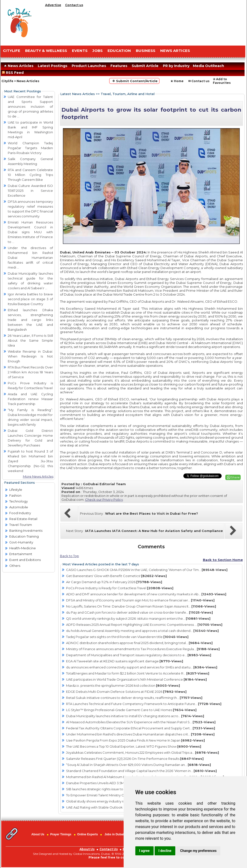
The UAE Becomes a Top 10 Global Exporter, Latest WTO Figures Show (134, 746)
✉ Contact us (199, 81)
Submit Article (145, 66)
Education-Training (24, 536)
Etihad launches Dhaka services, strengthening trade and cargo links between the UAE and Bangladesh (30, 320)
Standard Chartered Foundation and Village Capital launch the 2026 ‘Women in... (141, 771)
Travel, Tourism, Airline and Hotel (128, 94)
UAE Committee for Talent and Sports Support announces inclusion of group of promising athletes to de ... (30, 106)
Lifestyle (16, 490)
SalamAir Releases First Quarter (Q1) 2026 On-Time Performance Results (135, 759)
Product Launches (89, 66)
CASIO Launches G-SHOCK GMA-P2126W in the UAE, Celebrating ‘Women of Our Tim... (147, 570)
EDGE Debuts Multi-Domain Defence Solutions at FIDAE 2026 (126, 692)
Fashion (15, 495)
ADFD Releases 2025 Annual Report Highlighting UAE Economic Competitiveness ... (144, 625)
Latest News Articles (78, 94)
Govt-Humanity (21, 542)
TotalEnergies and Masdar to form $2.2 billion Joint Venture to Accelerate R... (138, 673)
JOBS (98, 51)
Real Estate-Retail (23, 519)
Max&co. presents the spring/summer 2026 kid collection (123, 685)
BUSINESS (146, 51)
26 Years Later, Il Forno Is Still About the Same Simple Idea (30, 340)
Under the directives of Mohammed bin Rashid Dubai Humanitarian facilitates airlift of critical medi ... (30, 258)
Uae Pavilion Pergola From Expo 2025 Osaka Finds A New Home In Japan (135, 740)
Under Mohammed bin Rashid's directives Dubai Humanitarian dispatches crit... (140, 734)
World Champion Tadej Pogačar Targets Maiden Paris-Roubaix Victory (30, 148)
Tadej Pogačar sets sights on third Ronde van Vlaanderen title (127, 637)
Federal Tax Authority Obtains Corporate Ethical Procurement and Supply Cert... (141, 728)
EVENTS (80, 51)
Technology (19, 501)
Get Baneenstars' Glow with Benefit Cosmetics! (116, 576)
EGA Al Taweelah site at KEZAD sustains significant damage (125, 661)
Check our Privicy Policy (104, 500)
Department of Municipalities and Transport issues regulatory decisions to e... (139, 655)
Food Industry (20, 513)
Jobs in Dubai (114, 834)
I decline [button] (165, 851)
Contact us (74, 5)
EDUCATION (119, 51)
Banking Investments (26, 530)
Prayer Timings (61, 834)
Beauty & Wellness (46, 51)
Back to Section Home (223, 560)
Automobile (19, 507)
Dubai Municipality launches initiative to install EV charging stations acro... (135, 716)
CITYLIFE (12, 51)
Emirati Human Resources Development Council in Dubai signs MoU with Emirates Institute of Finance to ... (30, 232)
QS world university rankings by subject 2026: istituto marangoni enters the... (138, 618)
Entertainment (21, 554)
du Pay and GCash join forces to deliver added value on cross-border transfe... (139, 612)
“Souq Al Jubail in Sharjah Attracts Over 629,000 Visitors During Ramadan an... (138, 765)
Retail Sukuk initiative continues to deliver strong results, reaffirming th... (134, 698)
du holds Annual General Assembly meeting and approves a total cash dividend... (142, 631)
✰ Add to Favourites (222, 81)
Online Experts (88, 834)
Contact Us (109, 849)
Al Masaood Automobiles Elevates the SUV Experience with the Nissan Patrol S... (141, 722)
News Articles (18, 66)
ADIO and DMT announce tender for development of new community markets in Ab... (146, 594)
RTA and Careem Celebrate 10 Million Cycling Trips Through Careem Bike (30, 175)
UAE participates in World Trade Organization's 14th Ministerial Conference (136, 679)
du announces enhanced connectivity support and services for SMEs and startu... (142, 667)
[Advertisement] (144, 25)
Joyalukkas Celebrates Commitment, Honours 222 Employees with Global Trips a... (143, 752)
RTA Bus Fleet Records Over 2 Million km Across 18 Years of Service (30, 372)
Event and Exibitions (25, 560)
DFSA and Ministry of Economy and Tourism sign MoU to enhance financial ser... (140, 600)
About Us (38, 834)
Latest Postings (53, 66)
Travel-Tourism (21, 525)
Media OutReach (208, 66)
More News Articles (38, 476)
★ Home (177, 81)
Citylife (7, 81)
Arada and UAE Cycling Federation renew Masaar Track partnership (30, 399)
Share (235, 477)
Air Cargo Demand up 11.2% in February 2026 (114, 582)
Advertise (53, 5)
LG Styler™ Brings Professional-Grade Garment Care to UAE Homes (131, 710)
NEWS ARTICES (175, 51)
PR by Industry (176, 66)
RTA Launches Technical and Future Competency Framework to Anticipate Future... (144, 704)
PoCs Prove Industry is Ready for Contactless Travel (120, 588)
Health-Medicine (23, 548)
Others (15, 566)
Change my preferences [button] (198, 851)
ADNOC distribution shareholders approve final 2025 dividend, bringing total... (139, 643)
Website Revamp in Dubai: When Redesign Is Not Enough (30, 356)
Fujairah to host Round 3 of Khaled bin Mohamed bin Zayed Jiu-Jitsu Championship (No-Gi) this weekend (30, 461)
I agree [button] (144, 851)
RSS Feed (14, 73)
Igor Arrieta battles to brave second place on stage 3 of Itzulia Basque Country (30, 299)
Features (119, 66)
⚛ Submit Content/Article (134, 81)
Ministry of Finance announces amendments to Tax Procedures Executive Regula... (143, 649)
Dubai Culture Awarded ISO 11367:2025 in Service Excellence (30, 191)
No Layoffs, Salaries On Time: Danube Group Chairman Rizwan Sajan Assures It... (141, 606)
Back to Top (69, 556)
